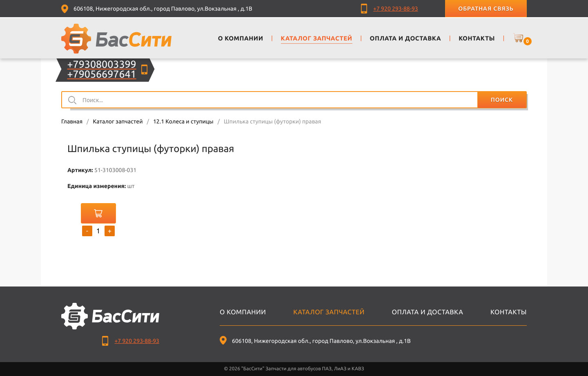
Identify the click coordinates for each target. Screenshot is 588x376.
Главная (72, 121)
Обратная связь (486, 9)
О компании (243, 312)
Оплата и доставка (428, 312)
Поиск (502, 100)
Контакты (509, 312)
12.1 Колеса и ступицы (183, 121)
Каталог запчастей (118, 121)
